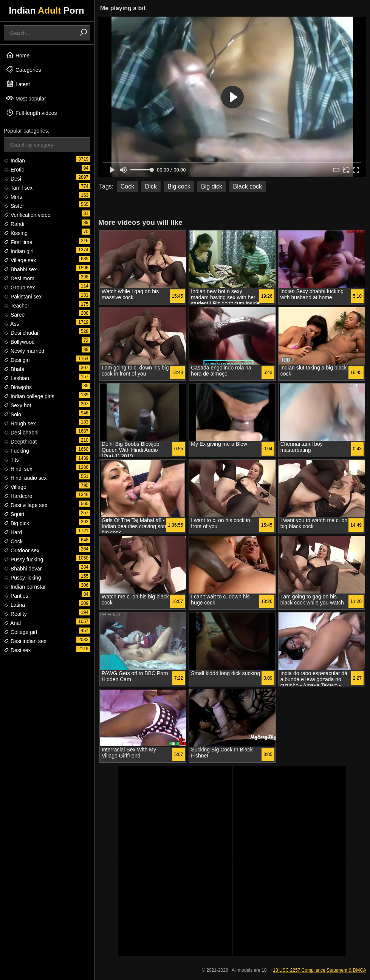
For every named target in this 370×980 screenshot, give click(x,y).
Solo (12, 414)
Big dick (16, 523)
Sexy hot (17, 405)
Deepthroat (20, 442)
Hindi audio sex (25, 478)
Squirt (14, 514)
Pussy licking (22, 578)
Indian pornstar (25, 587)
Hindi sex (18, 469)
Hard (13, 532)
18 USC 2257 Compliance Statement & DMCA (320, 970)
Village (15, 487)
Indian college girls (29, 396)
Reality (15, 614)
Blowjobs (18, 387)
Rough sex (20, 424)
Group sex (19, 288)
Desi (12, 179)
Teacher (16, 306)
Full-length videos (31, 113)
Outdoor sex (22, 550)
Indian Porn (46, 10)
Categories (23, 70)
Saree (14, 315)
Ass (11, 324)
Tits (11, 460)
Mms (13, 197)
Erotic (14, 170)
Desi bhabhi (21, 433)
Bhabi (14, 369)
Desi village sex (26, 505)
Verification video (27, 215)
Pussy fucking (23, 560)
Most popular (26, 98)
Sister (14, 206)
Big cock (179, 186)
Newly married (24, 351)
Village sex (20, 260)
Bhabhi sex (20, 269)
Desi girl (17, 360)
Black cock (248, 186)
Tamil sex (18, 188)
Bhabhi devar (23, 569)
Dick (151, 186)
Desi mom (19, 278)
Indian (14, 161)
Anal (12, 623)
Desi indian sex (25, 641)
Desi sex (17, 650)
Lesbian (16, 378)
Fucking (16, 451)
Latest (18, 84)
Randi (14, 224)
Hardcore (18, 496)
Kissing (16, 233)
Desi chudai (21, 333)
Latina (14, 605)
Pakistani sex (23, 297)
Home (18, 55)
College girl (20, 632)
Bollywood (19, 342)
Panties (16, 596)
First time (18, 242)
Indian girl (19, 251)
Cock (13, 541)
